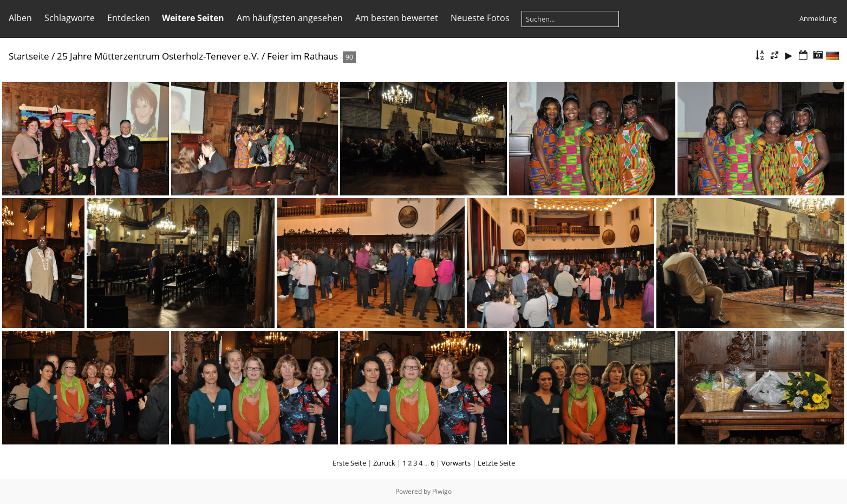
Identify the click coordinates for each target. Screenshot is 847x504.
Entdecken (129, 18)
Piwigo (442, 491)
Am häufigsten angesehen (290, 18)
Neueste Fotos (480, 18)
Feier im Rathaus (302, 56)
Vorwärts (456, 463)
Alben (20, 18)
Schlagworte (70, 18)
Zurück (384, 463)
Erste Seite (349, 463)
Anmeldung (818, 18)
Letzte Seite (496, 463)
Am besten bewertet (397, 18)
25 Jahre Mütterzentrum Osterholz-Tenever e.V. (158, 56)
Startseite (29, 56)
